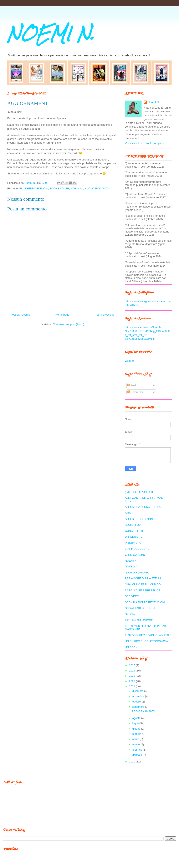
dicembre (138, 691)
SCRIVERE (132, 596)
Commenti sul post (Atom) (68, 324)
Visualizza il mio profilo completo (144, 143)
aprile (136, 739)
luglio (136, 723)
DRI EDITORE (134, 537)
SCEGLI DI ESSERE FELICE (143, 590)
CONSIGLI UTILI (135, 531)
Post (132, 385)
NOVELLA (131, 566)
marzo (137, 744)
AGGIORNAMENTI (143, 711)
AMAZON (131, 513)
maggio (137, 734)
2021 (132, 686)
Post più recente (20, 315)
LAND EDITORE (135, 555)
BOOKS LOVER (59, 188)
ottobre (137, 702)
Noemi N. (154, 102)
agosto (137, 718)
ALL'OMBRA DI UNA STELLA (143, 507)
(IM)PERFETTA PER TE (139, 492)
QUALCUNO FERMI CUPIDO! (143, 584)
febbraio (138, 750)
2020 (132, 762)
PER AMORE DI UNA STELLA (143, 578)
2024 (132, 671)
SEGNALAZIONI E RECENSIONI (145, 602)
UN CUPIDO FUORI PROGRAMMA (146, 641)
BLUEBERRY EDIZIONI (34, 188)
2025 (132, 665)
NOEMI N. (51, 34)
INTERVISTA (133, 543)
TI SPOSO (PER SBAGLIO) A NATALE (148, 635)
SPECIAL (131, 614)
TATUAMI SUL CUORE (139, 620)
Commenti (135, 392)
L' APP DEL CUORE (137, 549)
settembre (139, 707)
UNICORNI (132, 647)
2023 (132, 676)
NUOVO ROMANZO (97, 188)
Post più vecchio (105, 315)
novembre (139, 696)
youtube (130, 361)
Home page (62, 315)
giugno (137, 729)
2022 (132, 681)
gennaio (138, 755)
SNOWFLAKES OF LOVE (140, 608)
